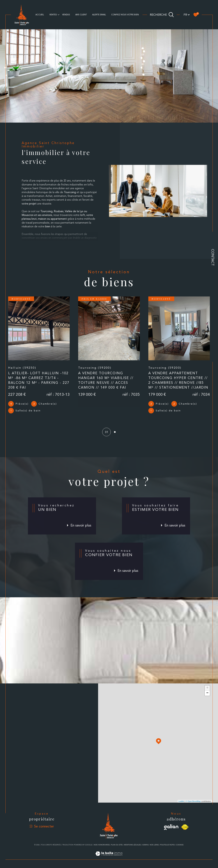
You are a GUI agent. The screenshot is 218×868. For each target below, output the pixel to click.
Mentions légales (132, 845)
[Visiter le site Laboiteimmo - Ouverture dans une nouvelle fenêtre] (109, 858)
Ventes (53, 15)
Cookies (180, 845)
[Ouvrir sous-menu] (59, 14)
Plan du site (117, 845)
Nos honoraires (102, 845)
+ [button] (207, 688)
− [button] (207, 693)
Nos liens (154, 845)
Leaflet (181, 801)
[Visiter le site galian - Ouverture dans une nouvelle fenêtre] (171, 827)
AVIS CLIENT (81, 15)
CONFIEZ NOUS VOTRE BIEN (125, 15)
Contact (213, 257)
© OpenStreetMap (193, 801)
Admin (145, 845)
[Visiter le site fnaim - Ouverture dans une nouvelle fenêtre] (185, 827)
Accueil (40, 15)
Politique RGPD (167, 845)
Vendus (66, 15)
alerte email (99, 15)
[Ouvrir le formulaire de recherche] (162, 15)
